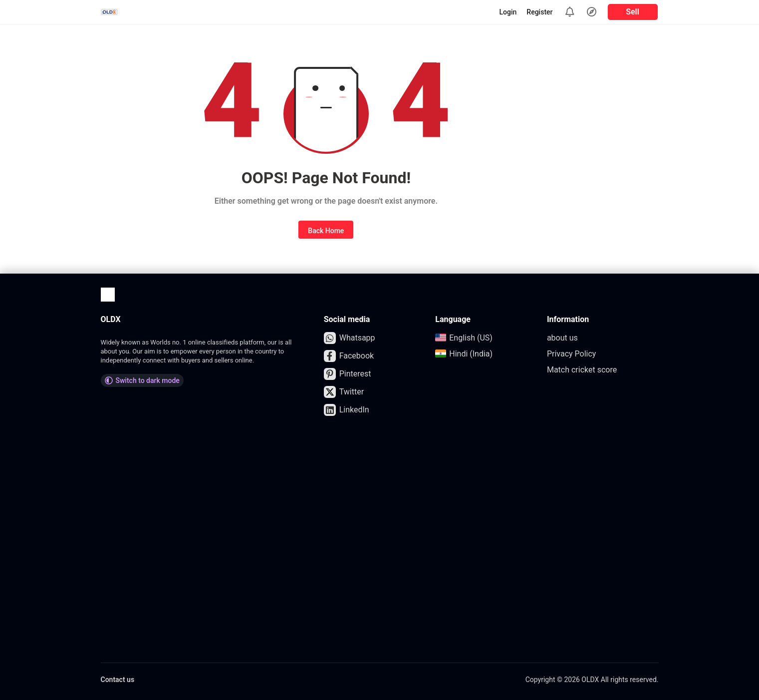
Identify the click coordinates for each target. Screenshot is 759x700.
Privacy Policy (572, 354)
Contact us (118, 680)
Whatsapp (350, 338)
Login (508, 12)
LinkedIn (347, 410)
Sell (632, 12)
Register (539, 12)
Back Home (326, 231)
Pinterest (348, 374)
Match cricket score (582, 370)
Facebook (349, 356)
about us (562, 338)
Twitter (344, 392)
